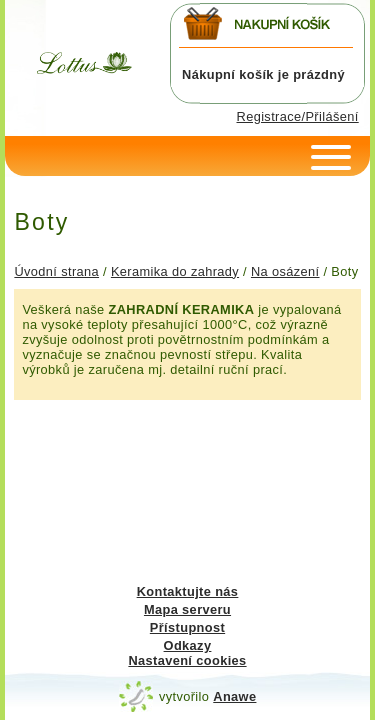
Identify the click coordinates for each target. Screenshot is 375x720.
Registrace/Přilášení (298, 116)
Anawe (234, 696)
